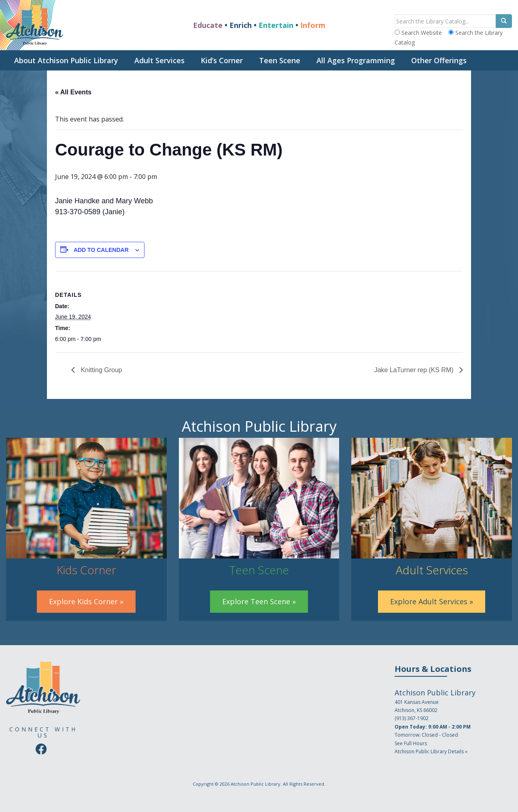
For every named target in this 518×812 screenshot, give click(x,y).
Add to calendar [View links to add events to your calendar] (101, 250)
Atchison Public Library (256, 784)
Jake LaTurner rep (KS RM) (415, 370)
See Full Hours (411, 743)
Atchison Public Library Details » (431, 751)
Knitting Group (101, 370)
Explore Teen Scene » (259, 601)
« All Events (73, 92)
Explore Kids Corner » (86, 601)
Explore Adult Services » (432, 601)
